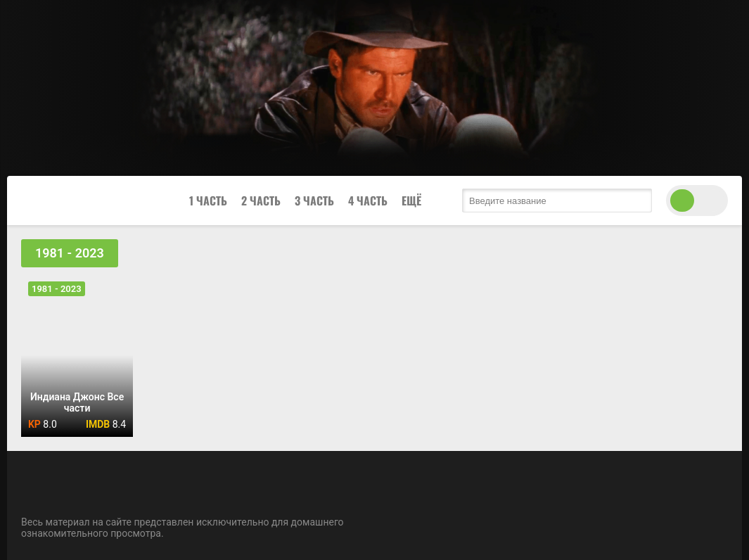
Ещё (411, 201)
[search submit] (638, 201)
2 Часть (261, 201)
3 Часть (314, 201)
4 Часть (368, 201)
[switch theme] (697, 201)
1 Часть (208, 201)
